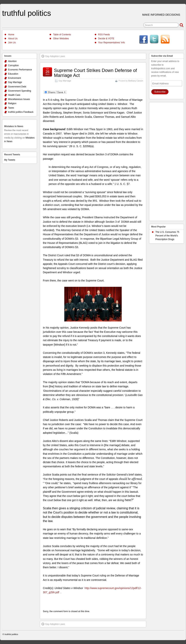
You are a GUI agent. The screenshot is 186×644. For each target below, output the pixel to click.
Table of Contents (62, 35)
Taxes (11, 108)
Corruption (13, 65)
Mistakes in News (14, 126)
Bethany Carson (136, 81)
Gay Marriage (65, 81)
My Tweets (10, 160)
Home (11, 35)
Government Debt (17, 87)
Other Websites (61, 39)
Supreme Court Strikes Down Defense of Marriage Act (95, 73)
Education (13, 74)
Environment (14, 78)
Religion (12, 103)
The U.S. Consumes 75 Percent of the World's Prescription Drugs (167, 236)
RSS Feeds (104, 35)
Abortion (12, 61)
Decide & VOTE (106, 39)
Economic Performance (20, 70)
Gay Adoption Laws (53, 56)
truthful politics (27, 13)
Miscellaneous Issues (19, 99)
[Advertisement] (166, 160)
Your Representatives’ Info (112, 43)
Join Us (12, 43)
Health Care (14, 95)
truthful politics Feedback (21, 112)
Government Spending (20, 91)
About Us (13, 39)
